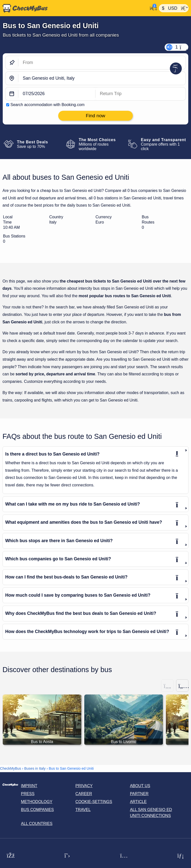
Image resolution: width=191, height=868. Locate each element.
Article (138, 802)
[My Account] (152, 8)
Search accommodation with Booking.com (48, 105)
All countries (37, 824)
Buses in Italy (35, 768)
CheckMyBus (11, 768)
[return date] (141, 94)
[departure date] (57, 94)
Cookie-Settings (94, 802)
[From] (102, 63)
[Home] (74, 8)
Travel (83, 810)
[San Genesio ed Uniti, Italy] (102, 78)
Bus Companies (37, 810)
